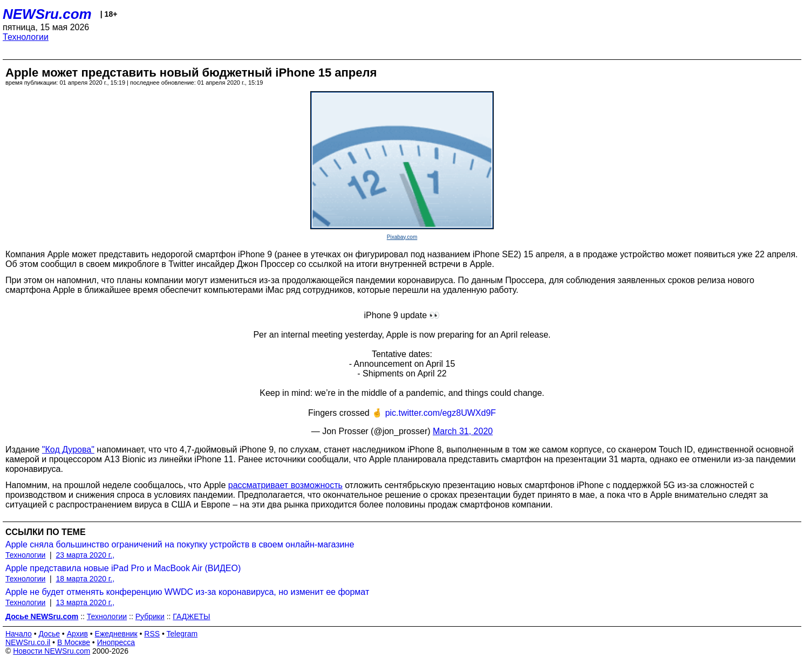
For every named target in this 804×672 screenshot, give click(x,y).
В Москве (74, 642)
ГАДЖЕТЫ (191, 616)
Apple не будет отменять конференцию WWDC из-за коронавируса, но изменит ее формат (187, 592)
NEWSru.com (47, 14)
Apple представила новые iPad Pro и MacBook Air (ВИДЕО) (123, 568)
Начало (19, 634)
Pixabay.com (402, 237)
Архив (77, 634)
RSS (152, 634)
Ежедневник (116, 634)
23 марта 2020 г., (86, 555)
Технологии (26, 37)
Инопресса (116, 642)
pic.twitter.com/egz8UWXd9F (441, 413)
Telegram (182, 634)
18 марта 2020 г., (86, 579)
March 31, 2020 (463, 431)
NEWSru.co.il (28, 642)
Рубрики (150, 616)
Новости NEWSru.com (52, 651)
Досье (49, 634)
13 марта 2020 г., (86, 602)
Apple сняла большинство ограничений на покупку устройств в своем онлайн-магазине (180, 544)
